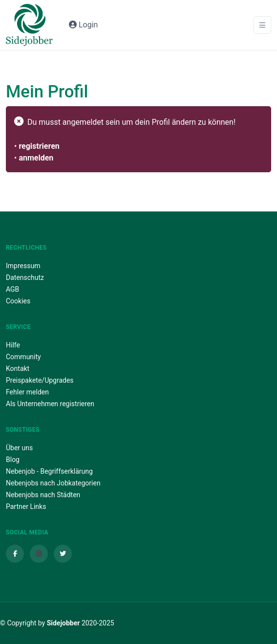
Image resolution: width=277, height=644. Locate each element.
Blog (13, 460)
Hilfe (13, 345)
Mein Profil (47, 92)
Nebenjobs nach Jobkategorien (53, 483)
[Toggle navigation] (262, 25)
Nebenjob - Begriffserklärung (49, 471)
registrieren (39, 146)
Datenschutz (25, 277)
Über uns (19, 448)
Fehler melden (27, 392)
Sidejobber (64, 623)
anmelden (36, 158)
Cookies (18, 301)
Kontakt (18, 368)
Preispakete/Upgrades (40, 380)
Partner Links (26, 506)
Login (83, 25)
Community (23, 357)
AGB (12, 289)
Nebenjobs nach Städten (43, 495)
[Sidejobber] (29, 25)
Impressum (23, 266)
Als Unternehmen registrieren (50, 404)
